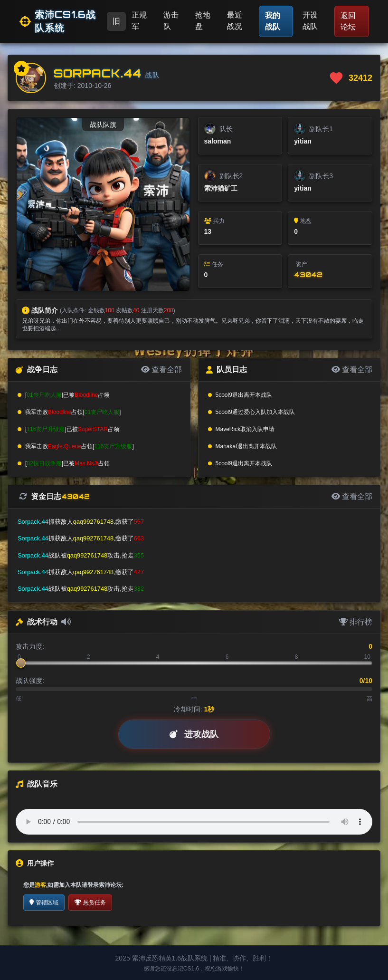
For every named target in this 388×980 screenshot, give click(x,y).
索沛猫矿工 (221, 188)
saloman (218, 141)
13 (208, 231)
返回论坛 (348, 21)
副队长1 (321, 129)
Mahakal (226, 446)
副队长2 (231, 176)
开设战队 (310, 21)
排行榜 (356, 622)
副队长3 (321, 176)
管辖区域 (44, 903)
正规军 (139, 21)
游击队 (171, 21)
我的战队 (273, 21)
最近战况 (235, 21)
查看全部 (161, 370)
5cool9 (224, 395)
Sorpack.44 (98, 73)
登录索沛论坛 (104, 885)
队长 (226, 129)
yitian (303, 141)
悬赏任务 (90, 903)
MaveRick (228, 429)
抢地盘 (203, 21)
